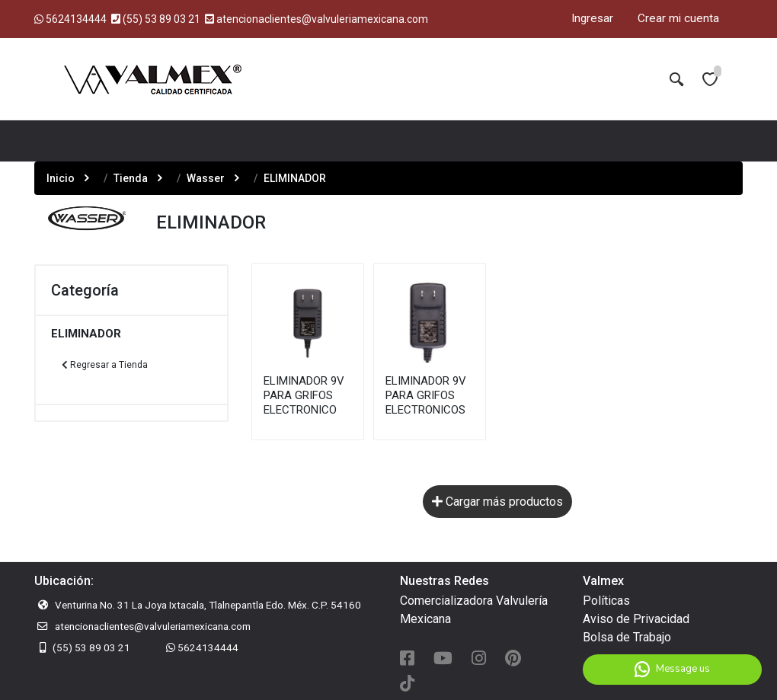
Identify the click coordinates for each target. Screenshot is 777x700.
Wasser (206, 178)
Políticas (606, 601)
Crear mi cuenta (678, 18)
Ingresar (592, 18)
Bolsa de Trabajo (627, 637)
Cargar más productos (497, 502)
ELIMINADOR (86, 334)
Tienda (131, 178)
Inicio (61, 178)
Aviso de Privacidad (636, 619)
